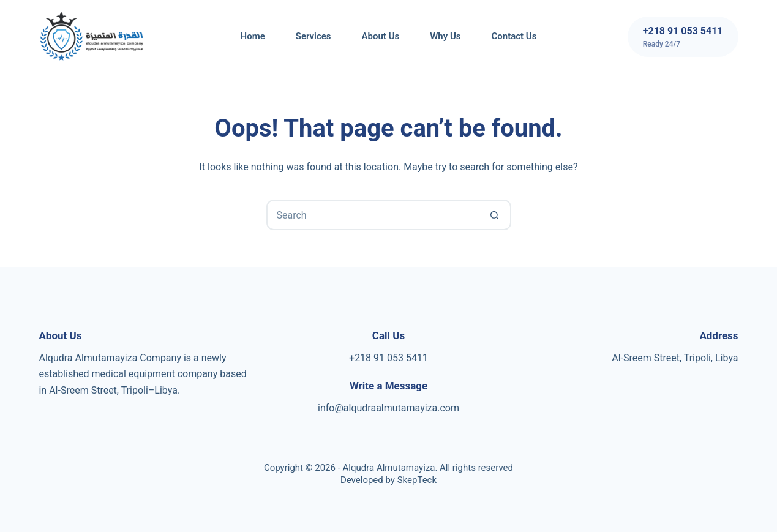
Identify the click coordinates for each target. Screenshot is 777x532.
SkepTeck (417, 480)
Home (253, 36)
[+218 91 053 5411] (683, 37)
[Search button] (495, 215)
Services (313, 36)
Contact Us (514, 36)
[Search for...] (373, 215)
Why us (445, 36)
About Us (381, 36)
